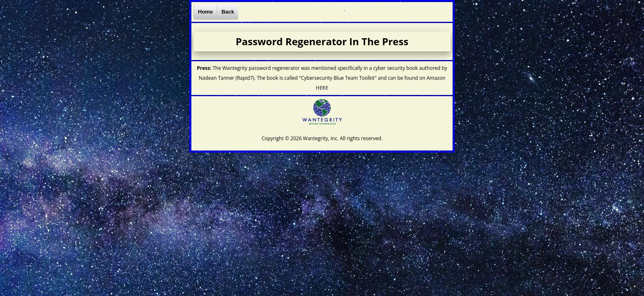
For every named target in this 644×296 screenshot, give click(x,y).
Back (228, 12)
